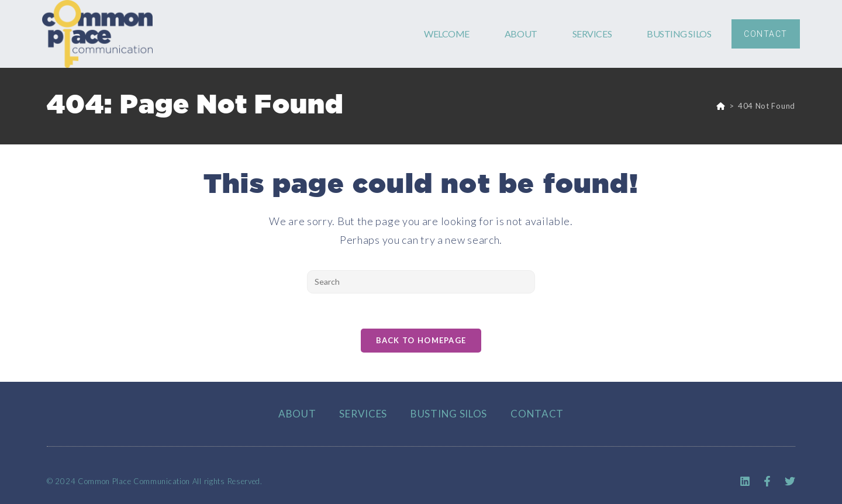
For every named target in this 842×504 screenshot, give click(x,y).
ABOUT (521, 34)
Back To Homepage (421, 340)
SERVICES (592, 34)
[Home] (721, 106)
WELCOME (447, 34)
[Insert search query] (421, 282)
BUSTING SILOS (679, 34)
